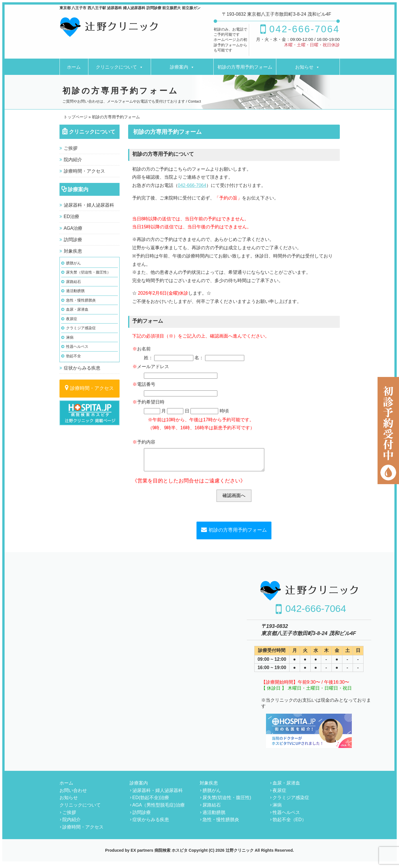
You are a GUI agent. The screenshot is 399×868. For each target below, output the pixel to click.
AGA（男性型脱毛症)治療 (159, 809)
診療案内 (179, 67)
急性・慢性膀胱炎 (81, 300)
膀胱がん (74, 263)
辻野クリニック (240, 855)
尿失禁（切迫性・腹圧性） (88, 272)
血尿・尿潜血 (77, 309)
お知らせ (304, 67)
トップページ (76, 117)
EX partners (142, 855)
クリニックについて (116, 67)
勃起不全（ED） (289, 824)
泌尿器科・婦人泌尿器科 (89, 205)
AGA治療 (73, 228)
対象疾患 (73, 251)
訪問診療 (73, 240)
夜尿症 (72, 319)
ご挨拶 (71, 148)
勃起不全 (74, 356)
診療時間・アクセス (84, 171)
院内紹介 (73, 160)
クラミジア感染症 (81, 328)
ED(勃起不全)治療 (151, 802)
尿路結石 (74, 282)
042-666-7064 (192, 185)
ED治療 (72, 216)
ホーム (74, 67)
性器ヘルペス (77, 347)
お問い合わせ (73, 795)
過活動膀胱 (75, 291)
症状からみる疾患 (82, 368)
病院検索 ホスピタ (171, 855)
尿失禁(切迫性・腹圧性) (227, 802)
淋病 (70, 337)
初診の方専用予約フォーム (245, 67)
